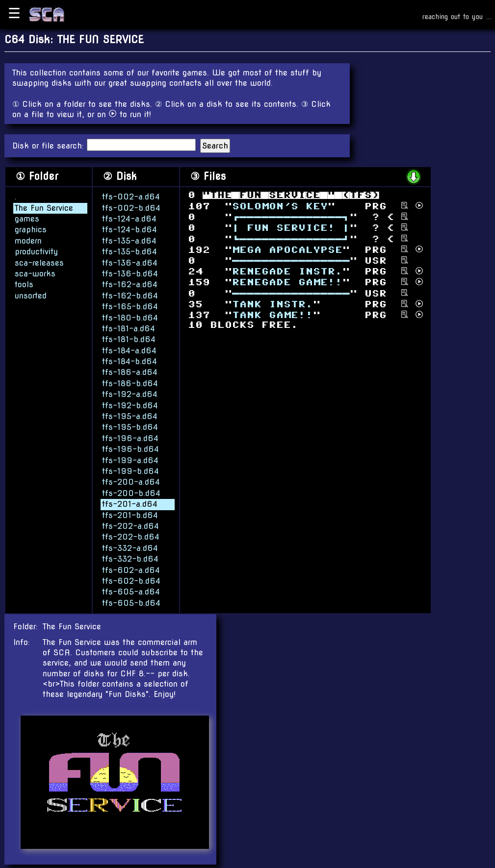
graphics (31, 229)
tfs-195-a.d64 (130, 416)
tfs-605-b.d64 (131, 603)
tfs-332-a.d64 (130, 548)
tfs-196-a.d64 (130, 438)
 (273, 304)
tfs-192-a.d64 (130, 394)
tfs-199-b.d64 (130, 471)
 (280, 206)
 (291, 238)
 (287, 282)
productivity (36, 251)
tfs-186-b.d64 (130, 383)
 (291, 260)
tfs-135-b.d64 (130, 251)
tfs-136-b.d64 (130, 273)
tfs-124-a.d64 (129, 218)
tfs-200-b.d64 (131, 493)
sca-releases (39, 262)
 (287, 271)
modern (28, 240)
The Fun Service (44, 208)
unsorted (31, 295)
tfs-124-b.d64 (130, 229)
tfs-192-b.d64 (130, 405)
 (287, 249)
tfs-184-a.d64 (129, 350)
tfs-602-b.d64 (131, 581)
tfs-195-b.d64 (130, 427)
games (27, 218)
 (273, 315)
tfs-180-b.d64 (130, 317)
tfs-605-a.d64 (131, 591)
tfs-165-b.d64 (130, 306)
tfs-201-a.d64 (130, 504)
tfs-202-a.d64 (130, 526)
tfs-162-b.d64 (130, 295)
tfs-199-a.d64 (130, 460)
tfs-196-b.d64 (130, 449)
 (291, 217)
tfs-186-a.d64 (130, 372)
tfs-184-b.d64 (130, 361)
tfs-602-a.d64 (131, 570)
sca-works (35, 273)
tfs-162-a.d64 (130, 284)
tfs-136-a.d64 (130, 262)
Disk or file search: (50, 146)
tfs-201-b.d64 (130, 515)
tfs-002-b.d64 (131, 208)
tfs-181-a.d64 (129, 328)
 (291, 228)
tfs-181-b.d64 (129, 339)
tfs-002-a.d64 (131, 196)
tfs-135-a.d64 (129, 240)
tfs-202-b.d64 (131, 536)
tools (24, 284)
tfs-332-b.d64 (130, 558)
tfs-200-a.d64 (131, 482)
